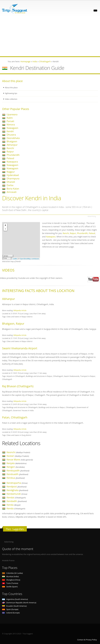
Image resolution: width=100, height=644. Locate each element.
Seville (10, 587)
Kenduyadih (18, 470)
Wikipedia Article (20, 310)
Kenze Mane (20, 460)
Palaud (10, 158)
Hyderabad (13, 175)
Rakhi (10, 118)
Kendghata (17, 490)
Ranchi (10, 148)
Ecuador (14, 606)
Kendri (10, 131)
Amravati (12, 192)
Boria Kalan (13, 189)
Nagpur (11, 172)
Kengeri (16, 467)
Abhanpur (12, 145)
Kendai (16, 497)
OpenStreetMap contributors (30, 259)
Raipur (10, 151)
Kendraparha (17, 483)
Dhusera (11, 135)
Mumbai (10, 577)
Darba (10, 185)
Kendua (16, 478)
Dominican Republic (19, 603)
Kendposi (17, 486)
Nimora (11, 125)
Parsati (10, 121)
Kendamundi (17, 494)
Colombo (12, 573)
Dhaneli (11, 182)
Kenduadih (17, 474)
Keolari (18, 456)
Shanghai (11, 580)
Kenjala (17, 463)
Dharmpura (13, 178)
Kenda (14, 505)
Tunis (10, 583)
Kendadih (17, 501)
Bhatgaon (12, 141)
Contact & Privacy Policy (87, 640)
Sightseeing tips (11, 93)
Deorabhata (13, 138)
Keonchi (18, 452)
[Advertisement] (50, 37)
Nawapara (12, 162)
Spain (10, 609)
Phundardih (13, 155)
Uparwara (12, 114)
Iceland (11, 613)
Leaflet (15, 259)
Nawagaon (12, 128)
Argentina (15, 599)
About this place (12, 88)
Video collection (11, 99)
